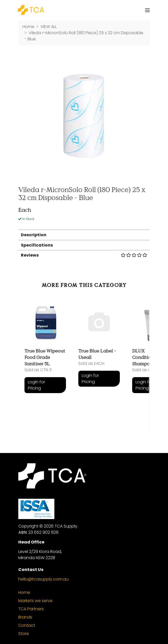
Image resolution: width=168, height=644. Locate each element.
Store (24, 634)
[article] (45, 364)
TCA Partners (31, 609)
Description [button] (34, 235)
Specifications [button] (37, 245)
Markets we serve (35, 601)
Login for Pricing (36, 385)
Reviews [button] (84, 255)
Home (24, 592)
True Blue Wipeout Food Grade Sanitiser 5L (45, 357)
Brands (25, 617)
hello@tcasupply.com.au (43, 579)
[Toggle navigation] (147, 10)
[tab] (84, 235)
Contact (27, 625)
